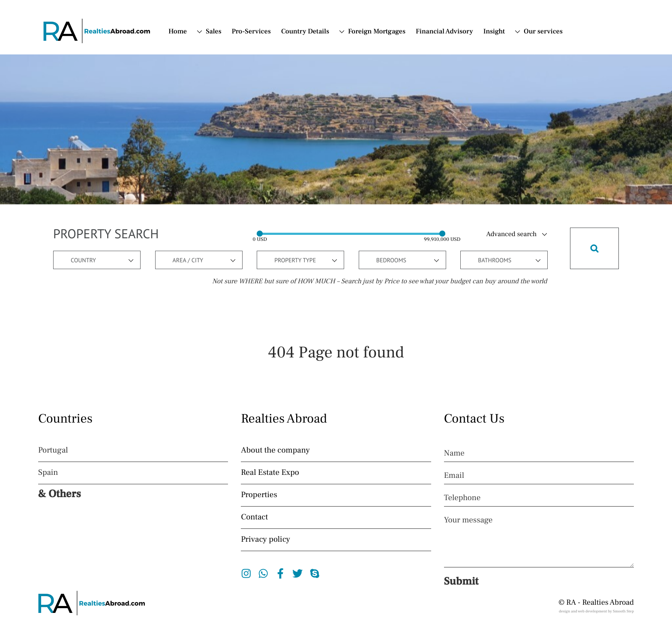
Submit (461, 582)
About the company (275, 450)
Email (454, 476)
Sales (213, 32)
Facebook (280, 573)
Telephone (462, 498)
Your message (468, 520)
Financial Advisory (444, 32)
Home (178, 32)
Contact (254, 517)
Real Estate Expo (270, 473)
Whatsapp (263, 573)
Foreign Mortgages (377, 32)
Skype (315, 573)
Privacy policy (265, 540)
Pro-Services (251, 32)
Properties (259, 495)
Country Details (305, 32)
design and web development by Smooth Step (596, 612)
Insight (494, 32)
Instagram (246, 573)
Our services (543, 32)
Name (454, 453)
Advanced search (512, 234)
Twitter (298, 573)
